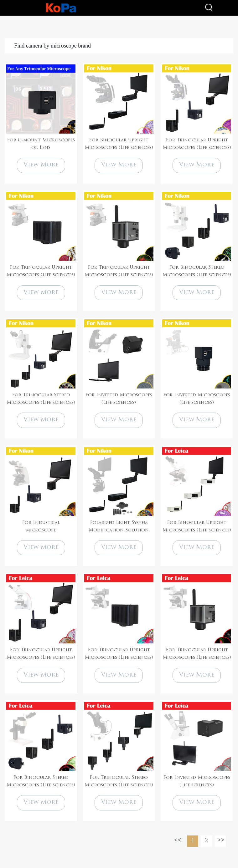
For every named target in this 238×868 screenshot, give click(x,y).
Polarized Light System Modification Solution (119, 527)
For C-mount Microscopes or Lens (41, 144)
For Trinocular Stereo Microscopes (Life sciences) (41, 399)
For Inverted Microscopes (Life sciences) (119, 399)
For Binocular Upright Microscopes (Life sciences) (119, 144)
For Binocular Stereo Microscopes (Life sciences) (197, 271)
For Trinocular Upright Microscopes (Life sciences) (197, 144)
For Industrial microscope (41, 527)
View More (41, 165)
